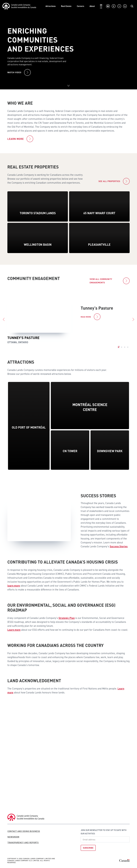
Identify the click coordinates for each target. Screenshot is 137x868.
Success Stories (119, 549)
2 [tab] (122, 353)
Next (133, 325)
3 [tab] (125, 353)
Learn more (14, 632)
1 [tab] (119, 353)
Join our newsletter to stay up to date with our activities (104, 832)
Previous (4, 325)
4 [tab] (128, 353)
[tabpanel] (68, 323)
